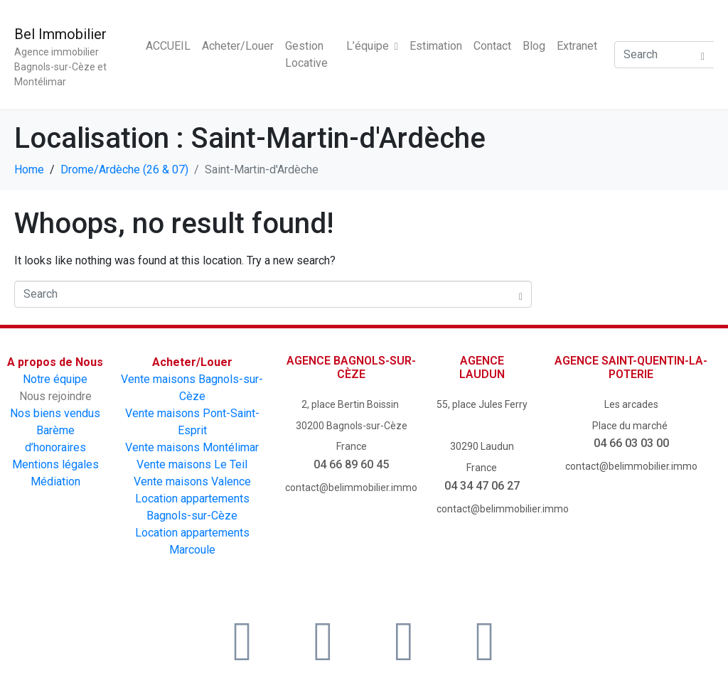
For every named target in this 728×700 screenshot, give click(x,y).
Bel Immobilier (60, 34)
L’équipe (372, 46)
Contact (492, 46)
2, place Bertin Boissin (351, 404)
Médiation (55, 481)
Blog (534, 46)
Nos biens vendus (55, 413)
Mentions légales (55, 464)
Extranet (577, 46)
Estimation (436, 46)
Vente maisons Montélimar (192, 447)
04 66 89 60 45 (351, 464)
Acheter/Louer (238, 46)
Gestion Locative (306, 54)
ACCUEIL (168, 46)
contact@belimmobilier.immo (351, 488)
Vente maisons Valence (192, 481)
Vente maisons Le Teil (192, 464)
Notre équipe (55, 379)
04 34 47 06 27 (482, 486)
